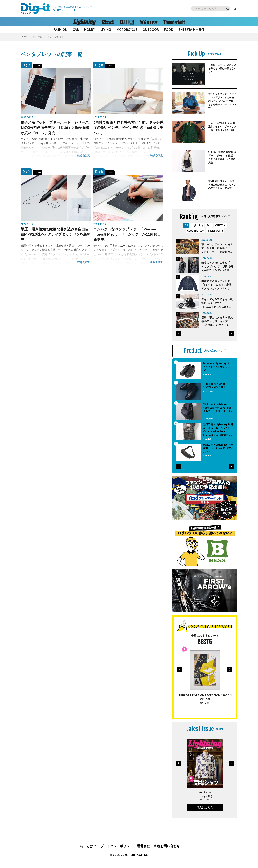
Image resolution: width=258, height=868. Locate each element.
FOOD (169, 30)
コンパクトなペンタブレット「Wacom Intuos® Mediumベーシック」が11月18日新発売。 (127, 234)
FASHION (60, 30)
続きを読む (84, 155)
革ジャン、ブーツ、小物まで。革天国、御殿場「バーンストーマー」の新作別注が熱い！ (217, 248)
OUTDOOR (151, 30)
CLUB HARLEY (195, 231)
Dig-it (26, 65)
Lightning (197, 225)
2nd (209, 225)
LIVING (106, 30)
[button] (178, 334)
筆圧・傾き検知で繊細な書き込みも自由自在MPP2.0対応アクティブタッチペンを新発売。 (56, 234)
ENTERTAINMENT (191, 30)
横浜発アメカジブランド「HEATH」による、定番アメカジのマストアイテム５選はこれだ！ (217, 285)
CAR (76, 30)
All (186, 225)
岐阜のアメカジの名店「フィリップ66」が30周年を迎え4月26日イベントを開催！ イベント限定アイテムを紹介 (218, 267)
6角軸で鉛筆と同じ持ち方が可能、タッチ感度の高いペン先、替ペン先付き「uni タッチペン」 (128, 127)
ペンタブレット (56, 37)
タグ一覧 (38, 37)
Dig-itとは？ (87, 846)
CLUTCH (220, 225)
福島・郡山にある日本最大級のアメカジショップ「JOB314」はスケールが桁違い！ (217, 321)
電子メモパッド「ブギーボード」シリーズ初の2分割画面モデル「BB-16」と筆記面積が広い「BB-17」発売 (55, 127)
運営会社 (143, 846)
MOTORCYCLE (127, 30)
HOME (24, 37)
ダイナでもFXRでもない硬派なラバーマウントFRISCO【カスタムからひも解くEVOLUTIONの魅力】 (217, 303)
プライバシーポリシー (117, 846)
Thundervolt (215, 231)
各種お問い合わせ (167, 846)
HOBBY (90, 30)
